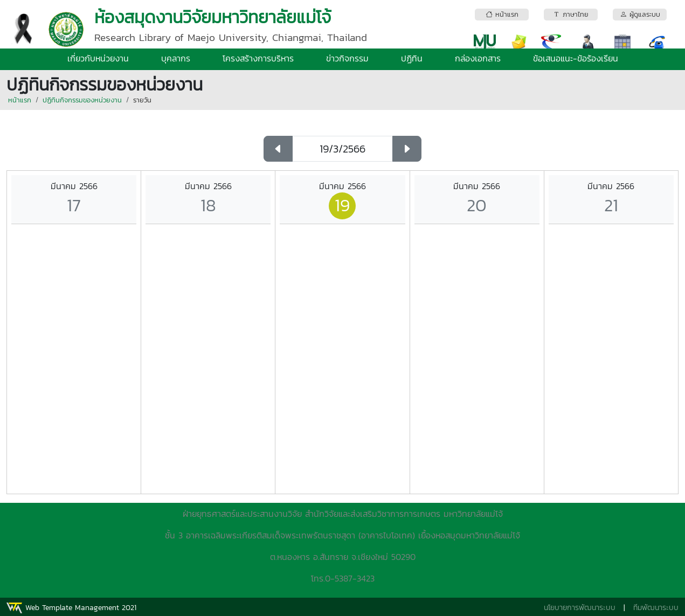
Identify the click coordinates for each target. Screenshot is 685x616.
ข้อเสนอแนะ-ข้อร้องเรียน (576, 58)
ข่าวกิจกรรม (347, 58)
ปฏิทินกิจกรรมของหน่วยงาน (82, 100)
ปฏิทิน (412, 58)
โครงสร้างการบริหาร (258, 58)
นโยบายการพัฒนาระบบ (580, 608)
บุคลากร (176, 58)
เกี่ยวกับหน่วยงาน (98, 58)
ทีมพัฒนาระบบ (656, 608)
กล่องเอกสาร (478, 58)
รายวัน (142, 100)
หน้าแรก (20, 100)
